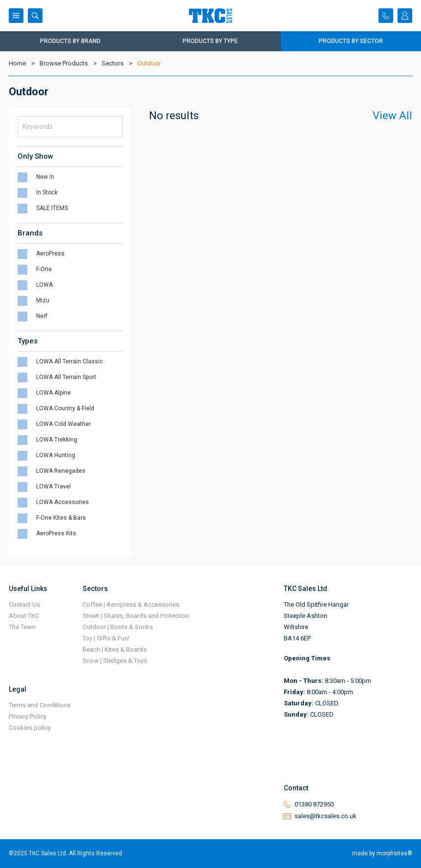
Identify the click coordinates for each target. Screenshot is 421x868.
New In (45, 177)
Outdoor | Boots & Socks (118, 627)
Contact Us (24, 604)
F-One (44, 269)
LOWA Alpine (53, 393)
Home (17, 63)
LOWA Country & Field (65, 408)
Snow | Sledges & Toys (115, 661)
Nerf (42, 316)
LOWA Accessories (63, 502)
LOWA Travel (53, 487)
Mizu (43, 300)
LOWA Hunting (56, 455)
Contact (386, 16)
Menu (16, 16)
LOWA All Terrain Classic (70, 361)
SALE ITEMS (52, 208)
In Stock (47, 192)
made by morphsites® (382, 853)
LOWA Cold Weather (63, 424)
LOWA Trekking (57, 440)
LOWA (44, 285)
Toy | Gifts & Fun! (106, 638)
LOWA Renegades (61, 471)
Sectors (113, 63)
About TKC (24, 616)
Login (405, 16)
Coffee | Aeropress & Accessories (131, 604)
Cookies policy (30, 728)
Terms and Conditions (40, 705)
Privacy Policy (28, 716)
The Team (22, 627)
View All (392, 116)
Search (35, 16)
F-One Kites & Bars (61, 518)
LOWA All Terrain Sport (66, 377)
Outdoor (149, 63)
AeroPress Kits (56, 533)
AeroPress (50, 254)
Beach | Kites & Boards (115, 649)
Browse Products (64, 63)
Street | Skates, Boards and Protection (136, 616)
